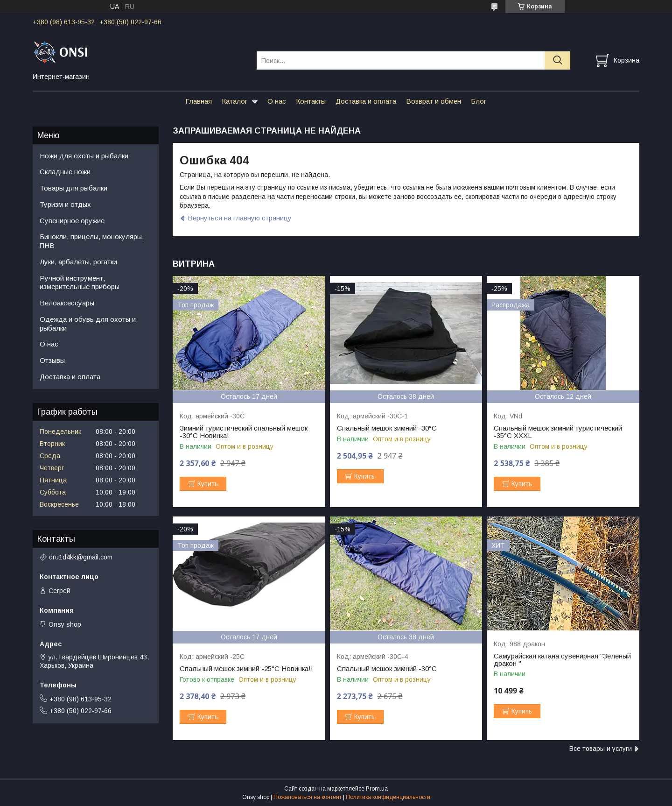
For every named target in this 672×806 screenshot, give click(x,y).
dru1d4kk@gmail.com (81, 557)
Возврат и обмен (434, 101)
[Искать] (557, 60)
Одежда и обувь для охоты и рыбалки (88, 324)
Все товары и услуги (601, 749)
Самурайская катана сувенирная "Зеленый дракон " (562, 660)
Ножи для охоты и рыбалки (84, 156)
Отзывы (52, 360)
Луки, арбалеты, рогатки (78, 262)
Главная (199, 101)
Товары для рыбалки (73, 188)
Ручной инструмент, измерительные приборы (80, 283)
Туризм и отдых (65, 204)
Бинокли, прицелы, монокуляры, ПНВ (92, 241)
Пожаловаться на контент (308, 797)
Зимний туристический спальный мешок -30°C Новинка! (244, 432)
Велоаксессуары (67, 303)
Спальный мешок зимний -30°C (387, 428)
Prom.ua (377, 789)
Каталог (234, 101)
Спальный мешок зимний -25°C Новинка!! (246, 669)
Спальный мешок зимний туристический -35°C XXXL (558, 432)
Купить (208, 484)
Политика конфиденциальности (388, 797)
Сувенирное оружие (72, 221)
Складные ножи (65, 172)
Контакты (311, 101)
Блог (479, 101)
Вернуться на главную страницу (240, 218)
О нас (277, 101)
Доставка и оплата (366, 101)
